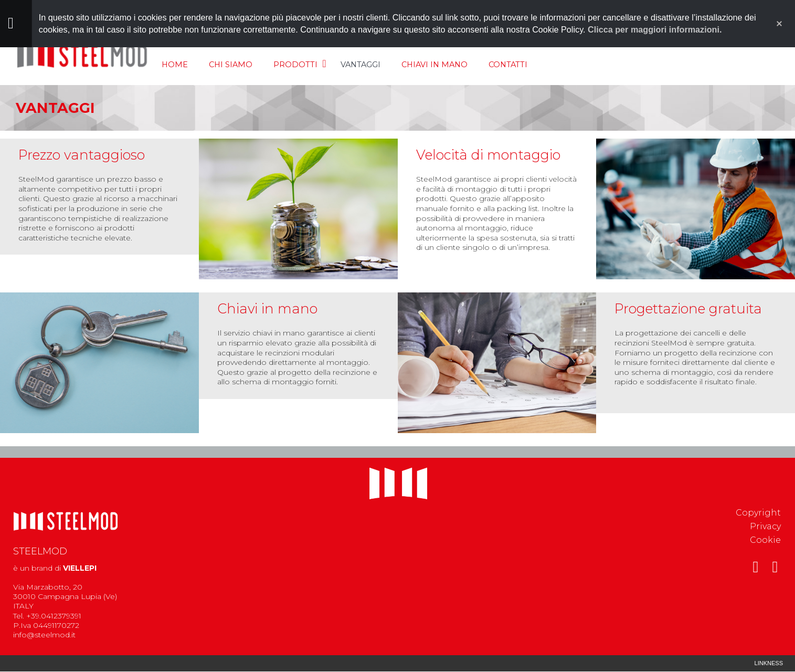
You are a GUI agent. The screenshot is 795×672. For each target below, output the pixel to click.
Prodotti (295, 65)
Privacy (765, 526)
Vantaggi (361, 65)
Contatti (508, 65)
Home (175, 65)
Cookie (765, 540)
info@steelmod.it (44, 635)
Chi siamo (231, 65)
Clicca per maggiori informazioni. (655, 29)
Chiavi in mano (434, 65)
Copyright (758, 513)
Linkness (769, 663)
